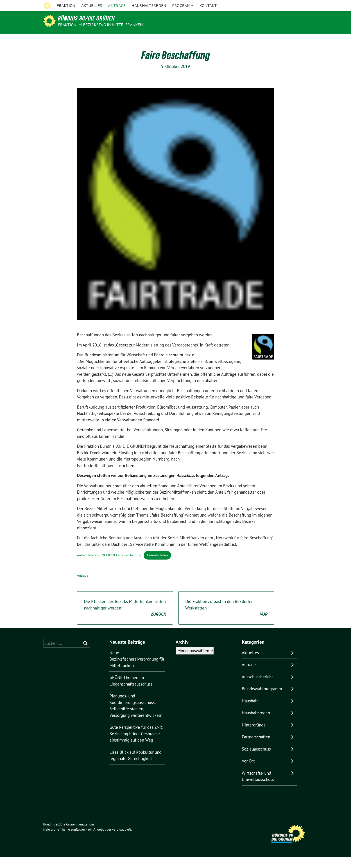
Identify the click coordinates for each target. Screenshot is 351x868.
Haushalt (250, 712)
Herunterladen (157, 566)
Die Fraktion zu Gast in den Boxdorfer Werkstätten (226, 619)
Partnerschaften (256, 748)
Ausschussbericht (257, 688)
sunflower (78, 840)
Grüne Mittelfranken (244, 4)
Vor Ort (248, 772)
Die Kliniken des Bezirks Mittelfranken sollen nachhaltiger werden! (125, 619)
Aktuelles (92, 39)
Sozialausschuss (256, 760)
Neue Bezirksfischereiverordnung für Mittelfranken (137, 670)
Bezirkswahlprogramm (262, 700)
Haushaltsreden (149, 39)
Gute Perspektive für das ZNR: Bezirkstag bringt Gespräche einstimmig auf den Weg (136, 745)
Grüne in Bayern (276, 4)
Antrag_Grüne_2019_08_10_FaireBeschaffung (109, 566)
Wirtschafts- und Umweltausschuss (258, 787)
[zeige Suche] (300, 4)
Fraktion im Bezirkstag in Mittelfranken (101, 25)
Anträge (117, 39)
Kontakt (208, 39)
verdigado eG (122, 840)
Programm (183, 39)
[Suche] (294, 4)
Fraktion (66, 39)
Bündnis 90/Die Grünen (86, 18)
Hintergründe (254, 736)
